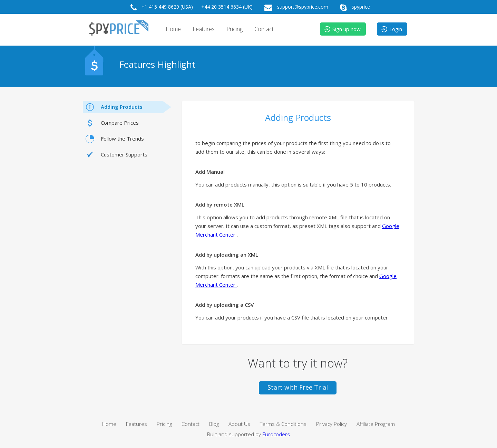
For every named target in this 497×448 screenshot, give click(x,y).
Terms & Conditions (283, 424)
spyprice (353, 7)
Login (391, 29)
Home (173, 29)
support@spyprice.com (295, 7)
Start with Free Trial (298, 387)
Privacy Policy (332, 424)
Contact (264, 29)
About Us (239, 424)
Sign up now (342, 29)
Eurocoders (276, 434)
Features (204, 29)
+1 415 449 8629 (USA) (160, 7)
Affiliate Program (376, 424)
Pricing (235, 29)
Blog (214, 424)
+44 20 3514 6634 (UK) (227, 7)
